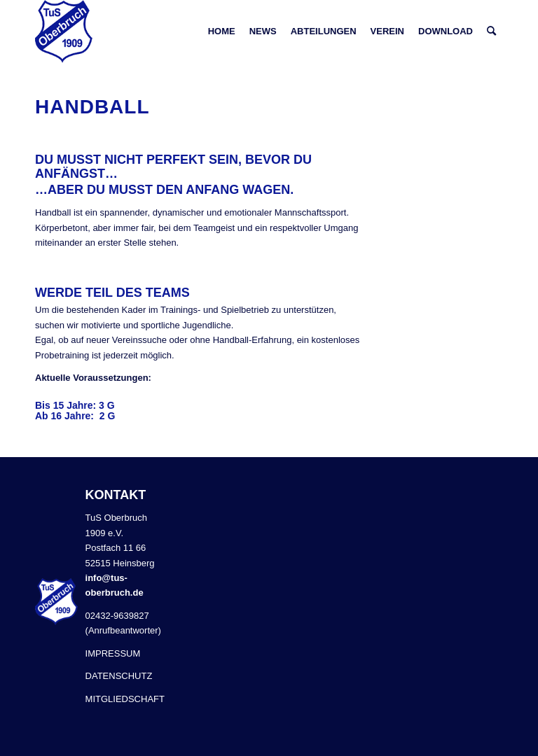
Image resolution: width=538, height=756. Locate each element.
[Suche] (491, 31)
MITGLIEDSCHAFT (125, 699)
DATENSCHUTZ (119, 676)
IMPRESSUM (113, 653)
